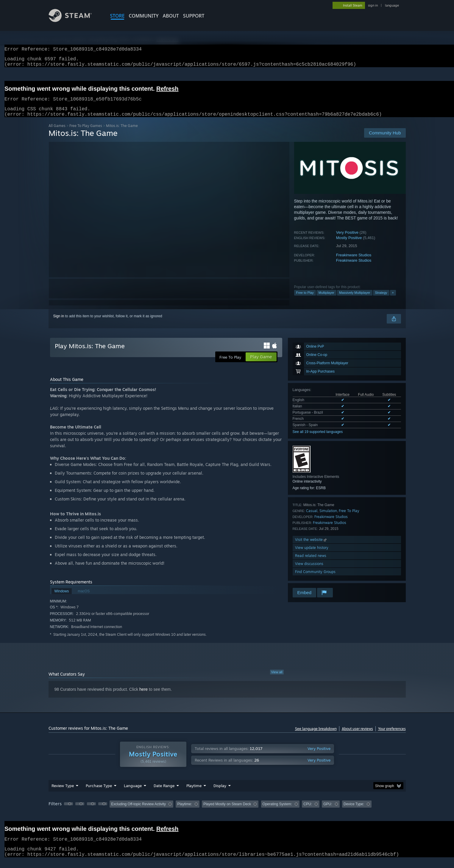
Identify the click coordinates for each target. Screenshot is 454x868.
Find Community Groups (315, 579)
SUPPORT (194, 16)
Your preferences (392, 736)
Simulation (328, 518)
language (392, 5)
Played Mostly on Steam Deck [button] (227, 811)
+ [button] (393, 300)
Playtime (194, 793)
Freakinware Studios (354, 262)
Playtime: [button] (184, 811)
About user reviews (357, 736)
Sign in (59, 323)
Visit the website (311, 547)
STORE (117, 16)
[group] (227, 812)
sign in (373, 5)
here (143, 696)
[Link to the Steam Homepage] (75, 20)
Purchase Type (99, 793)
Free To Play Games (86, 133)
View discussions (309, 571)
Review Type (63, 793)
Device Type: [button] (354, 811)
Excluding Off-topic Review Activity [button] (138, 811)
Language (133, 793)
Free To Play (349, 518)
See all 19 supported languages (318, 439)
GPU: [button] (328, 811)
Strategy (381, 300)
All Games (57, 133)
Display (220, 793)
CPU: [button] (308, 811)
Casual (312, 518)
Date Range (164, 793)
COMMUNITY (144, 16)
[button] (68, 811)
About (171, 16)
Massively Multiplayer (355, 300)
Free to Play (305, 300)
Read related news (311, 563)
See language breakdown (316, 736)
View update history (312, 555)
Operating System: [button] (277, 811)
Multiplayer (326, 300)
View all (277, 679)
